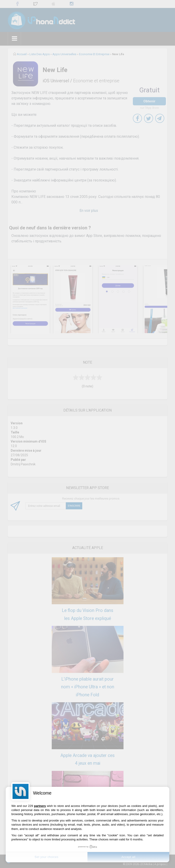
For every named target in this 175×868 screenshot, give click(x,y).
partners (40, 806)
